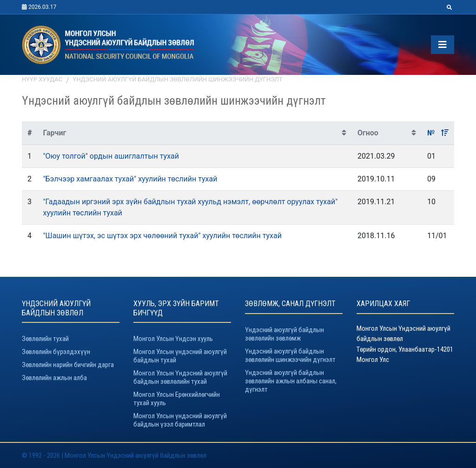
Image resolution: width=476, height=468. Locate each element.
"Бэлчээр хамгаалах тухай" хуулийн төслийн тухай (130, 179)
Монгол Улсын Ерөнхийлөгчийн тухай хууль (177, 399)
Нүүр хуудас (42, 79)
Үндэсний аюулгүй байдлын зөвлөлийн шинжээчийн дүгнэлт (178, 79)
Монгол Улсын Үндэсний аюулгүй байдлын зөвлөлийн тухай (180, 377)
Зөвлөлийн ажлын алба (54, 378)
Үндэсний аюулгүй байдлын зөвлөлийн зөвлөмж (284, 334)
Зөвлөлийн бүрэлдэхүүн (56, 352)
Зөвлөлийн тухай (45, 339)
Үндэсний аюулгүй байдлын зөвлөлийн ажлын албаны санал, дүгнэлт (291, 381)
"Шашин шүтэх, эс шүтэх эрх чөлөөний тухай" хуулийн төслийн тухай (162, 236)
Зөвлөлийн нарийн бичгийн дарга (68, 365)
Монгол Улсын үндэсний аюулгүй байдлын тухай (180, 356)
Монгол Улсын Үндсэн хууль (173, 339)
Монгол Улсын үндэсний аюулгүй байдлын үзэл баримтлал (180, 420)
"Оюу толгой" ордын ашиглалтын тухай (111, 156)
